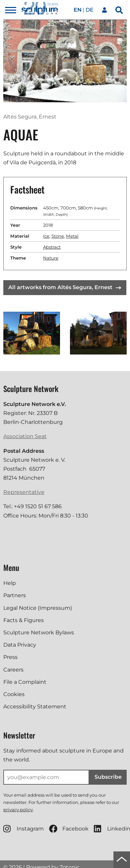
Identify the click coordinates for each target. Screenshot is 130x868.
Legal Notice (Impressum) (38, 608)
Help (10, 583)
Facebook (69, 829)
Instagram (24, 829)
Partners (15, 595)
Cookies (14, 694)
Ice (46, 236)
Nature (51, 258)
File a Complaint (25, 682)
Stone (58, 236)
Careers (13, 670)
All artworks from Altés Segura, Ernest (65, 287)
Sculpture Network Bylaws (39, 632)
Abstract (52, 247)
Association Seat (25, 436)
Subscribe (108, 777)
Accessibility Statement (35, 707)
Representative (24, 492)
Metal (72, 236)
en (78, 10)
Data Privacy (20, 645)
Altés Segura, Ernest (30, 117)
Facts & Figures (24, 620)
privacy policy (18, 810)
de (90, 10)
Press (10, 657)
